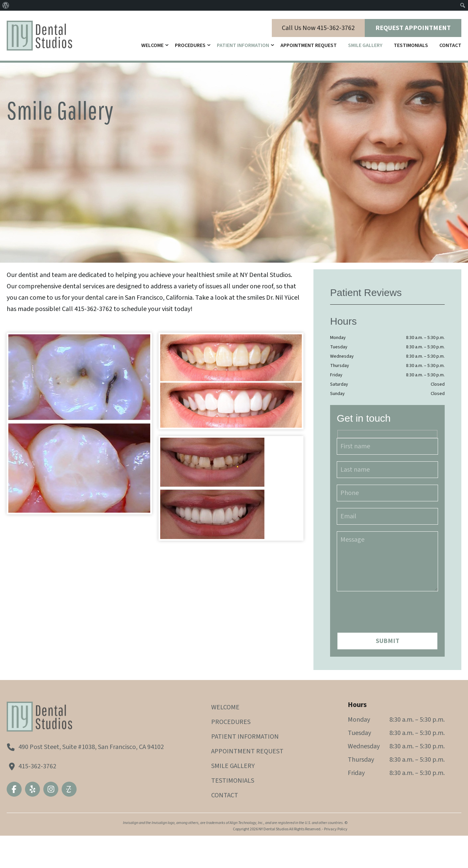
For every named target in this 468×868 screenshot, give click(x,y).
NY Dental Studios (273, 829)
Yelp (32, 789)
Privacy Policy (336, 829)
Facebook (14, 789)
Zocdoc (69, 789)
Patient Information (243, 45)
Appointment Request (309, 45)
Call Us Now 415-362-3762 (318, 28)
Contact (450, 45)
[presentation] (387, 608)
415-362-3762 (37, 766)
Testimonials (411, 45)
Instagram (51, 789)
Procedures (190, 45)
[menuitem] (6, 5)
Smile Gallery (365, 45)
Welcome (152, 45)
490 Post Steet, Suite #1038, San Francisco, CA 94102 (91, 747)
